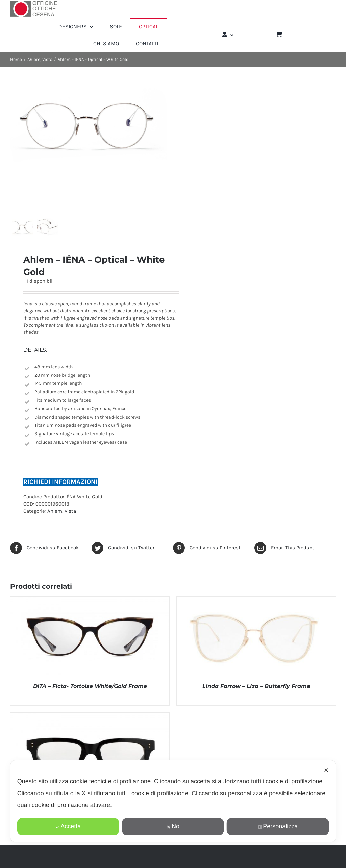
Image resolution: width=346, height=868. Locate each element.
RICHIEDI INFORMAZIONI (60, 489)
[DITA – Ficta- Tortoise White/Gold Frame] (90, 608)
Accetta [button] (68, 826)
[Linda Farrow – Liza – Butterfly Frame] (256, 608)
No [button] (173, 826)
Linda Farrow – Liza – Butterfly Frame (256, 694)
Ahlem (55, 518)
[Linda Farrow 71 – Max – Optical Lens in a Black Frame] (90, 724)
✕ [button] (326, 770)
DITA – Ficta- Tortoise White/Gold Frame (90, 694)
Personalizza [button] (278, 826)
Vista (70, 518)
